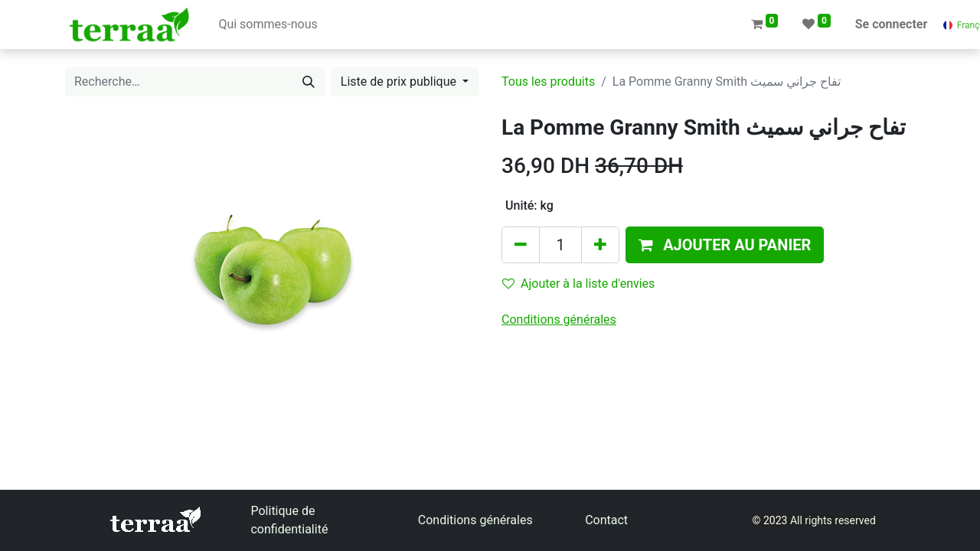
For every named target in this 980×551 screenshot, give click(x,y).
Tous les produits (548, 82)
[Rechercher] (309, 82)
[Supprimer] (521, 245)
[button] (725, 245)
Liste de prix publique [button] (400, 82)
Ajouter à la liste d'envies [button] (578, 284)
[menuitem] (268, 24)
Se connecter (892, 24)
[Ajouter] (600, 245)
